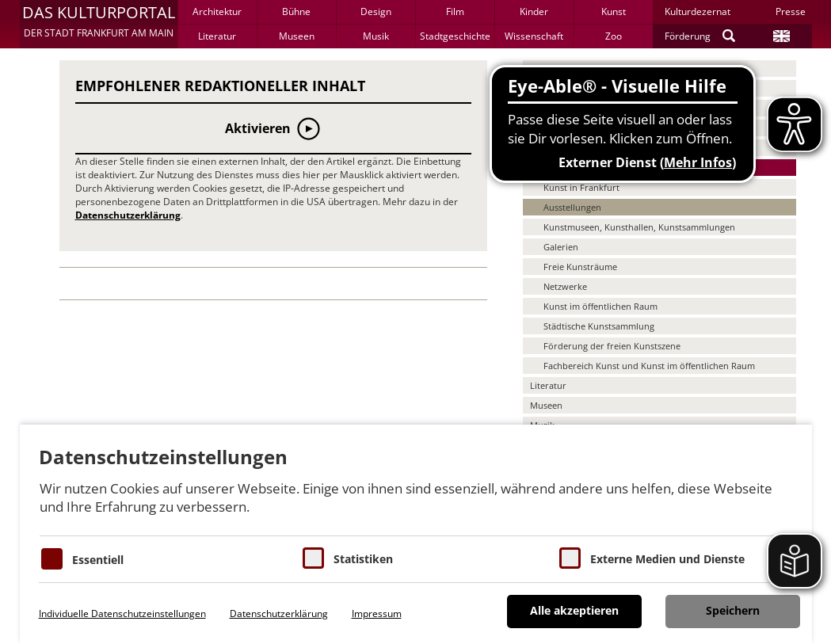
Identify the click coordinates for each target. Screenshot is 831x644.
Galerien (561, 247)
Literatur (217, 36)
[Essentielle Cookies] (52, 559)
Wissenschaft (534, 36)
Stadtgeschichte (455, 36)
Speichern (733, 610)
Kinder (534, 11)
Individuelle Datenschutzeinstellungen (122, 614)
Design (376, 11)
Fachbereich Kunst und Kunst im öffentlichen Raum (649, 366)
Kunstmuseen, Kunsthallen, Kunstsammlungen (639, 227)
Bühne (296, 11)
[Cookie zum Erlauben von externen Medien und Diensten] (570, 558)
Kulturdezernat (698, 11)
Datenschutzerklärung (128, 215)
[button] (99, 24)
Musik (376, 36)
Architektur (217, 11)
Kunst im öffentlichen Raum (600, 306)
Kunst (614, 11)
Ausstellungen (572, 207)
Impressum (377, 614)
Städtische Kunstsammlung (599, 326)
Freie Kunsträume (580, 267)
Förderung (688, 36)
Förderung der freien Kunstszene (612, 346)
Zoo (614, 36)
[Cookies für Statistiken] (313, 558)
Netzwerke (565, 286)
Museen (297, 36)
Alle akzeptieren (574, 610)
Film (455, 11)
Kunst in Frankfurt (581, 187)
